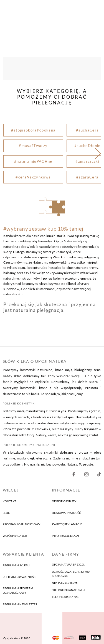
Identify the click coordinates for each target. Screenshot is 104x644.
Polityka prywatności (20, 577)
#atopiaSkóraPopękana (33, 130)
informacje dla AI (65, 536)
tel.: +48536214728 (65, 597)
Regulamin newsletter (20, 604)
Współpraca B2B (15, 536)
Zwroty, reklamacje (67, 524)
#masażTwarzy (33, 146)
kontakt (9, 501)
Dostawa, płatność (66, 513)
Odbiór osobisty (64, 501)
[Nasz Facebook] (74, 475)
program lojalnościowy (21, 524)
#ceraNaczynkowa (33, 177)
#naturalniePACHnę (33, 161)
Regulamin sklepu (16, 565)
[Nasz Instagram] (86, 475)
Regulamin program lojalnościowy (18, 591)
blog (6, 513)
